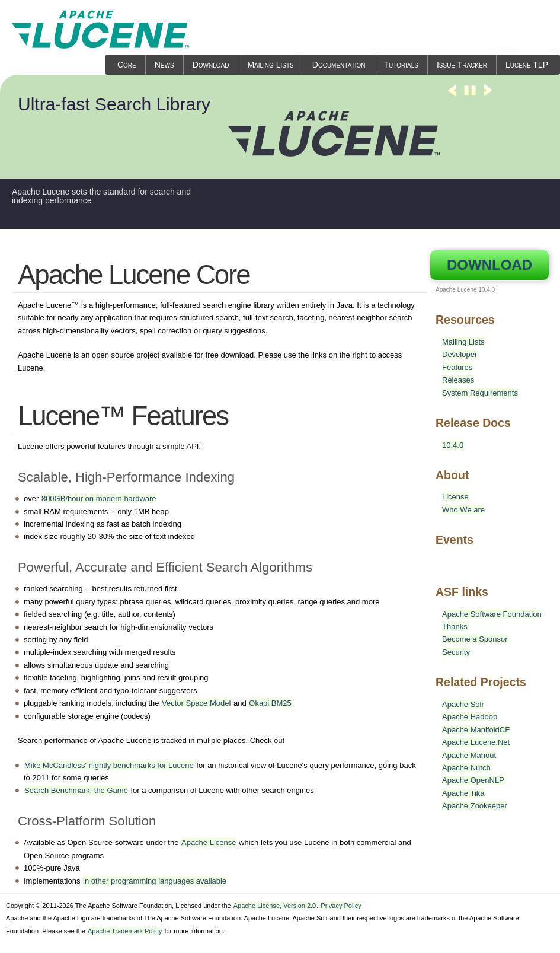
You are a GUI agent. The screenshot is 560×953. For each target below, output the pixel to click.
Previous (452, 95)
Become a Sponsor (475, 639)
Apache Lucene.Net (476, 742)
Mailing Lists (270, 65)
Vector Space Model (196, 703)
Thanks (455, 627)
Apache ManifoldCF (476, 730)
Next (488, 95)
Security (456, 652)
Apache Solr (463, 704)
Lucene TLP (527, 65)
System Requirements (480, 393)
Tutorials (401, 65)
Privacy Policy (341, 906)
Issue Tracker (462, 65)
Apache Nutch (466, 768)
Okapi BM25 (270, 703)
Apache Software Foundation (492, 614)
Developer (460, 354)
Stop (470, 95)
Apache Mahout (469, 755)
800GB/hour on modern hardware (99, 498)
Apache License (209, 842)
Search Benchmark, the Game (76, 790)
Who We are (463, 510)
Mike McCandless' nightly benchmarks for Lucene (109, 765)
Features (457, 367)
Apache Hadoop (470, 717)
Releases (458, 380)
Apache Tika (463, 793)
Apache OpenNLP (473, 780)
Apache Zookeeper (475, 806)
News (164, 65)
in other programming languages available (155, 881)
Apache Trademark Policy (125, 931)
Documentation (339, 65)
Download (211, 65)
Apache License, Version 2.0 (275, 906)
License (455, 497)
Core (127, 65)
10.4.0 (453, 445)
